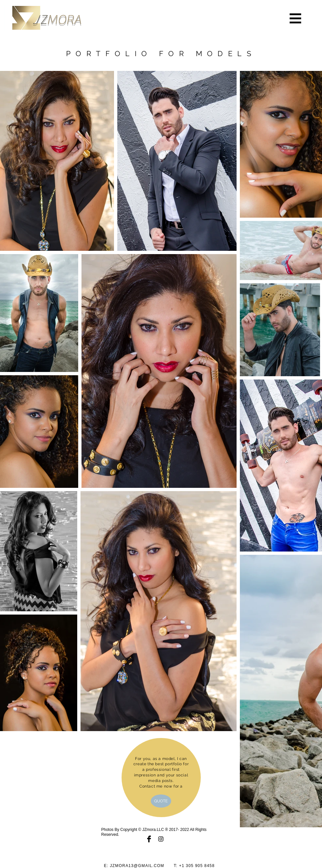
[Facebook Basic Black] (149, 839)
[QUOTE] (161, 801)
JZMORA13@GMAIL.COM (137, 866)
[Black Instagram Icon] (161, 839)
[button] (296, 19)
